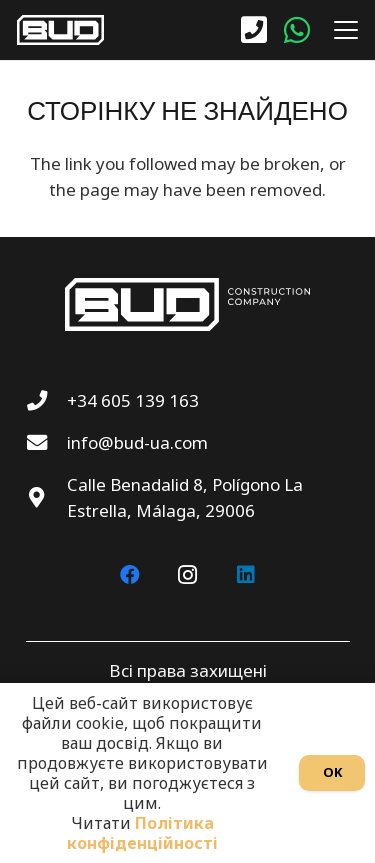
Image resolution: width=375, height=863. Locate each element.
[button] (342, 30)
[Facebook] (130, 575)
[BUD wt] (60, 30)
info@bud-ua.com (137, 442)
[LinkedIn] (246, 575)
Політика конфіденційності (142, 833)
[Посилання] (254, 30)
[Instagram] (188, 575)
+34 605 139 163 (133, 400)
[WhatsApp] (297, 30)
